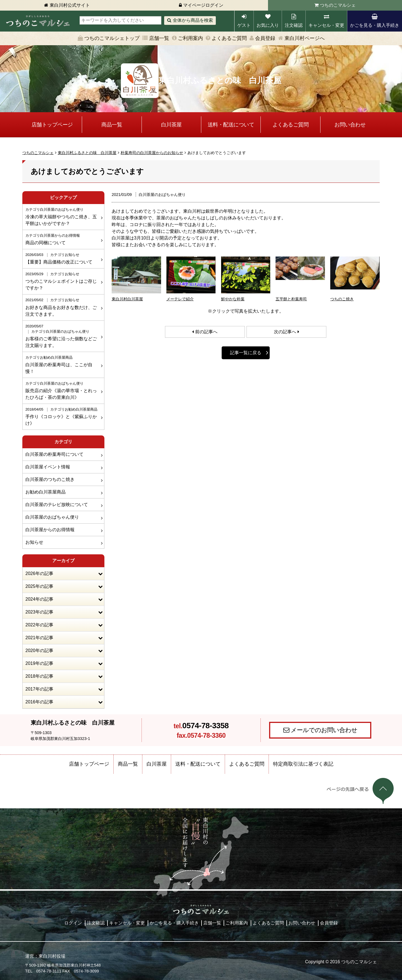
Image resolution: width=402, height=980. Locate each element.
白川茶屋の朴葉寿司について (54, 454)
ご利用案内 (190, 38)
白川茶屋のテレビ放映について (57, 505)
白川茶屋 (171, 125)
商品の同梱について (63, 239)
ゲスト (244, 25)
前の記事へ (206, 332)
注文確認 (294, 25)
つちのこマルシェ (338, 5)
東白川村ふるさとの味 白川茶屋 (87, 153)
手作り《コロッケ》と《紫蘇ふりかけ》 (63, 416)
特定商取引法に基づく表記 (303, 764)
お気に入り (268, 25)
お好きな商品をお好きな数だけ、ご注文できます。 (63, 307)
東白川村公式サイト (70, 5)
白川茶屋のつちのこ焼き (50, 479)
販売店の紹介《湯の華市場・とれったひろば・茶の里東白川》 (63, 390)
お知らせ (34, 542)
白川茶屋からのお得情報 (50, 530)
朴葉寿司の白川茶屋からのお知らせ (152, 153)
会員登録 (265, 38)
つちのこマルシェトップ (112, 38)
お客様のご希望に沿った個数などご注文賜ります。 (63, 336)
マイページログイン (203, 5)
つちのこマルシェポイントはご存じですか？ (63, 281)
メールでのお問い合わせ (324, 730)
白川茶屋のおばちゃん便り (52, 517)
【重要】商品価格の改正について (63, 258)
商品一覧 (112, 125)
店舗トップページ (52, 125)
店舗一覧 (159, 38)
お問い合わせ (350, 125)
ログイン (73, 923)
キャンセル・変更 (326, 25)
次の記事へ (285, 332)
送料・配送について (231, 125)
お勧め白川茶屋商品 (46, 492)
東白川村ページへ (305, 38)
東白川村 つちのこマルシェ (38, 21)
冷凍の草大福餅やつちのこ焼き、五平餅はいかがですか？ (63, 216)
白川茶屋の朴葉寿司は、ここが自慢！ (63, 364)
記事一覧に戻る (246, 353)
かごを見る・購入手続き (375, 25)
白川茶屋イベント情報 (48, 467)
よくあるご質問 (229, 38)
